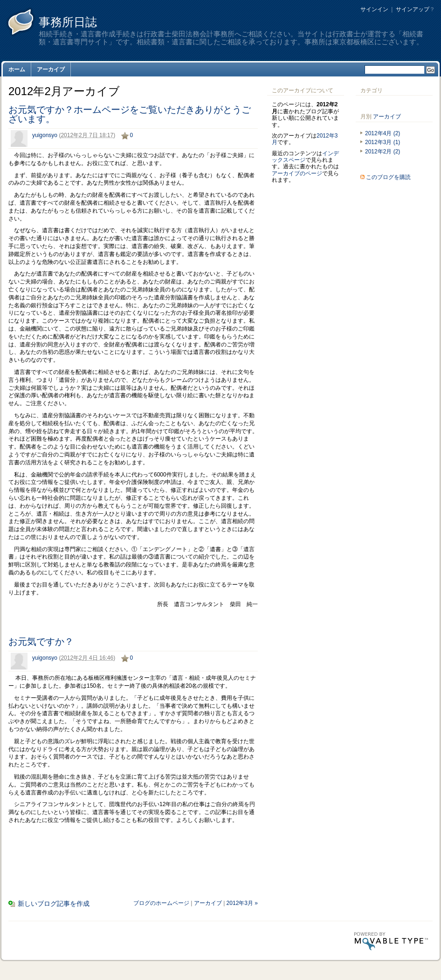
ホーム (17, 69)
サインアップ (413, 9)
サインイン (374, 9)
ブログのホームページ (161, 903)
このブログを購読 (388, 177)
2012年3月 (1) (382, 142)
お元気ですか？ (41, 642)
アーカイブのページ (297, 173)
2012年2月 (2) (382, 152)
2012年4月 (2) (382, 133)
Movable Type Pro (391, 941)
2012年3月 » (242, 903)
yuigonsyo (45, 135)
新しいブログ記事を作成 (54, 904)
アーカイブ (51, 69)
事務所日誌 (68, 22)
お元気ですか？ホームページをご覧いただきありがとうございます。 (130, 114)
